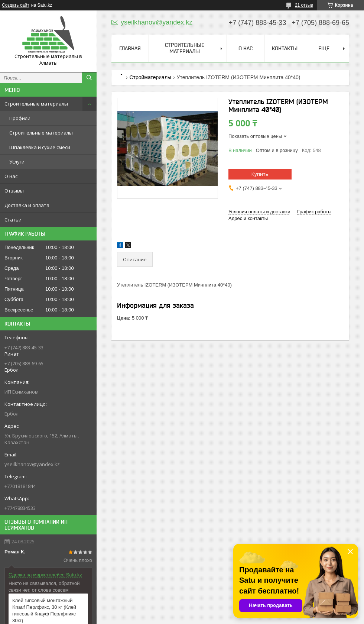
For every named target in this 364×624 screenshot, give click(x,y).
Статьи (13, 220)
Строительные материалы (36, 104)
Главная (130, 48)
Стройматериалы (150, 77)
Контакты (285, 48)
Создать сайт (16, 5)
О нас (11, 176)
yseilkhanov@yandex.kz (32, 464)
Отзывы (14, 191)
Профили (20, 118)
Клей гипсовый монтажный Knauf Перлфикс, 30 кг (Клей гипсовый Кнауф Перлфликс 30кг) (44, 610)
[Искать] (89, 78)
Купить (260, 174)
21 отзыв (304, 5)
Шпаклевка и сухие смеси (40, 147)
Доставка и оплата (27, 205)
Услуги (17, 162)
